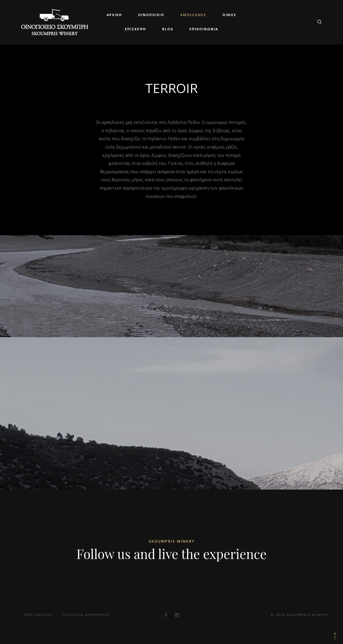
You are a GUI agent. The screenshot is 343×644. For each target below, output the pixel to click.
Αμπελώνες (193, 15)
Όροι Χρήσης (38, 615)
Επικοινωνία (204, 29)
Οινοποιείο (151, 15)
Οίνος (229, 15)
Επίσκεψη (135, 29)
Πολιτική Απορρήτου (87, 615)
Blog (168, 29)
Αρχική (114, 15)
